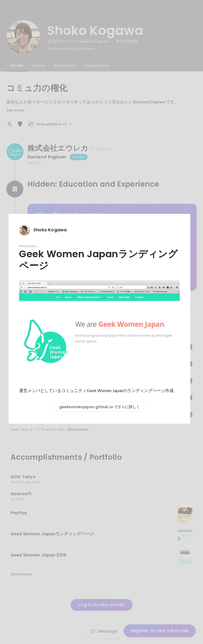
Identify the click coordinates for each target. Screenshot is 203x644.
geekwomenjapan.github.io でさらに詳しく (100, 407)
